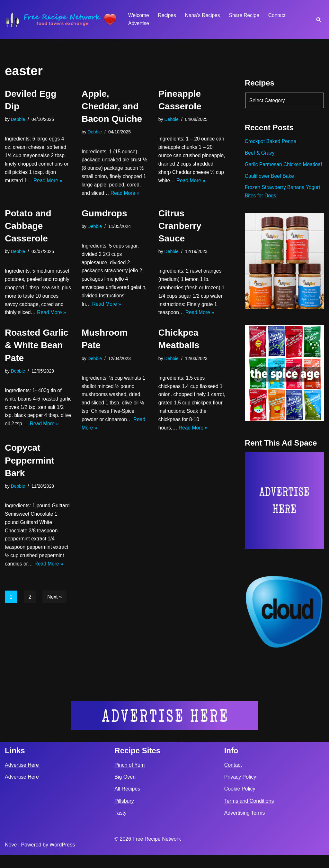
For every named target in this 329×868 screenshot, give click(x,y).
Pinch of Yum (129, 778)
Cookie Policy (240, 802)
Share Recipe (247, 15)
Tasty (120, 826)
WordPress (62, 858)
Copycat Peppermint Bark (30, 491)
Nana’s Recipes (204, 15)
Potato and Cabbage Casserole (28, 237)
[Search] (319, 19)
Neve (11, 858)
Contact (280, 15)
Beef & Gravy (260, 155)
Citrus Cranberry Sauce (180, 237)
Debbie (18, 120)
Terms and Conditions (249, 814)
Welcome (139, 15)
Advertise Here (22, 778)
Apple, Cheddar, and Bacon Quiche (112, 106)
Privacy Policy (240, 790)
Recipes (168, 15)
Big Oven (125, 790)
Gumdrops (104, 225)
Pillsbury (124, 814)
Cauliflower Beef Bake (270, 187)
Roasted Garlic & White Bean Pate (37, 369)
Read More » (49, 183)
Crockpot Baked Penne (271, 143)
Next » (55, 632)
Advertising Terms (245, 826)
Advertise (139, 24)
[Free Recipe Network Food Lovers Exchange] (61, 19)
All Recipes (127, 802)
